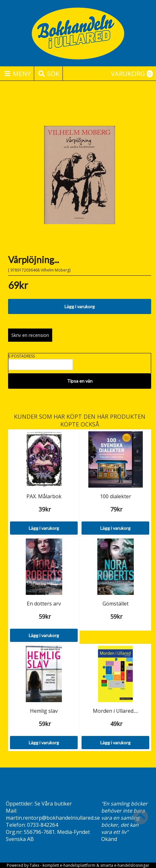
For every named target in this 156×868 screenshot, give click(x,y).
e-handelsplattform (78, 865)
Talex (34, 865)
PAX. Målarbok (44, 496)
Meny (17, 74)
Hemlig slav (44, 711)
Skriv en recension (30, 335)
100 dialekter (116, 496)
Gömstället (116, 604)
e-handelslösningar (132, 865)
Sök (48, 74)
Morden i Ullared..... (116, 711)
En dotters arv (44, 604)
